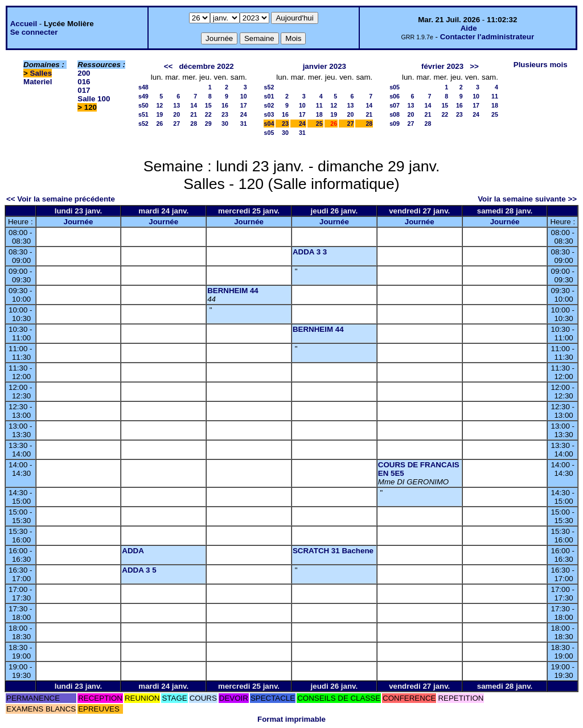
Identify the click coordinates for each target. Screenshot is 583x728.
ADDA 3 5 (139, 570)
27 (176, 124)
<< (169, 66)
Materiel (38, 82)
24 (244, 114)
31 (244, 124)
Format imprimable (291, 719)
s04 (269, 124)
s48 (143, 87)
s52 (143, 124)
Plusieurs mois (541, 65)
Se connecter (34, 32)
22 (208, 114)
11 (319, 105)
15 (208, 105)
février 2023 (442, 66)
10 (244, 96)
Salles (41, 73)
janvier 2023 (325, 66)
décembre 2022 (206, 66)
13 (176, 105)
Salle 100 (94, 99)
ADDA (133, 551)
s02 (269, 105)
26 (159, 124)
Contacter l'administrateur (487, 37)
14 (194, 105)
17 (244, 105)
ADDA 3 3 (310, 252)
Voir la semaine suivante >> (527, 199)
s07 (395, 105)
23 (225, 114)
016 (84, 82)
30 (225, 124)
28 (194, 124)
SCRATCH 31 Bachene (333, 551)
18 (319, 114)
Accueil (24, 24)
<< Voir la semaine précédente (61, 199)
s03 (269, 114)
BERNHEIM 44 (233, 291)
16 (225, 105)
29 (208, 124)
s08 (395, 114)
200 (84, 73)
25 (319, 124)
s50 (143, 105)
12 (159, 105)
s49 (143, 96)
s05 (269, 133)
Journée (78, 222)
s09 (395, 124)
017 (84, 90)
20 (176, 114)
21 (194, 114)
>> (474, 66)
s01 (269, 96)
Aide (469, 28)
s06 (395, 96)
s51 (143, 114)
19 (159, 114)
